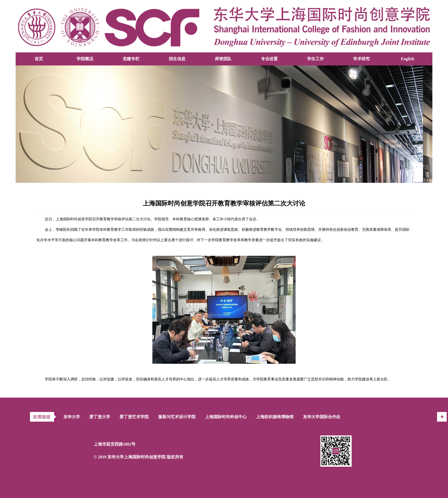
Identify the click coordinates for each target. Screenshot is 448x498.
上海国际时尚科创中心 (226, 417)
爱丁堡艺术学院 (134, 417)
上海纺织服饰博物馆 (275, 417)
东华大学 (72, 417)
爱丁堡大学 (100, 417)
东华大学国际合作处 (322, 417)
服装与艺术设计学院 (177, 417)
